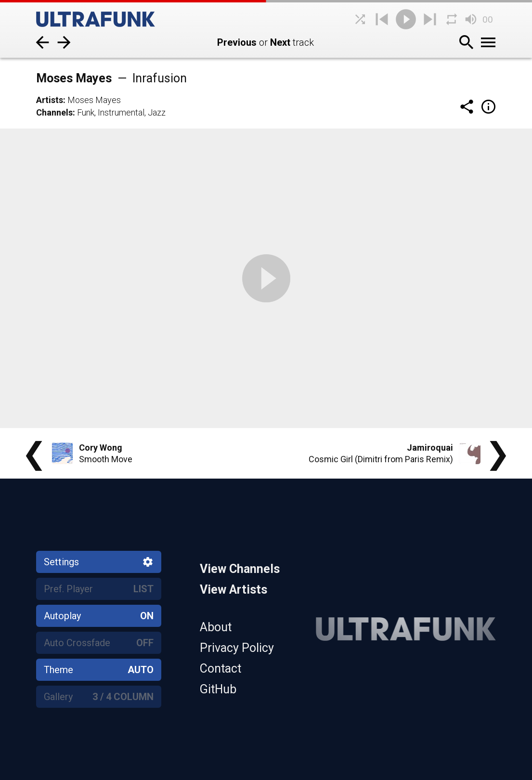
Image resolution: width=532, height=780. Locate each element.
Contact (221, 669)
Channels (54, 112)
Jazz (157, 112)
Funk (86, 112)
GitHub (218, 689)
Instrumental (121, 112)
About (216, 627)
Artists (50, 100)
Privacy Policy (237, 648)
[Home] (108, 19)
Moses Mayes (94, 100)
